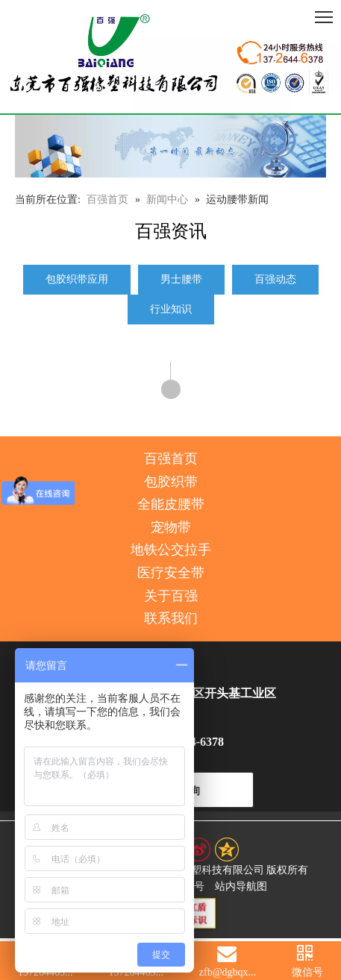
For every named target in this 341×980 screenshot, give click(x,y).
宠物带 (171, 527)
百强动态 (275, 279)
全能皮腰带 (171, 504)
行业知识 (171, 309)
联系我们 (171, 618)
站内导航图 (241, 886)
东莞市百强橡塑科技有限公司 (196, 870)
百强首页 (171, 459)
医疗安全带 (171, 573)
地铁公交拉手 (171, 550)
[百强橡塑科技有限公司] (170, 57)
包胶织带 (171, 482)
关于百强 (171, 596)
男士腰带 (181, 279)
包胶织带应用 (77, 279)
